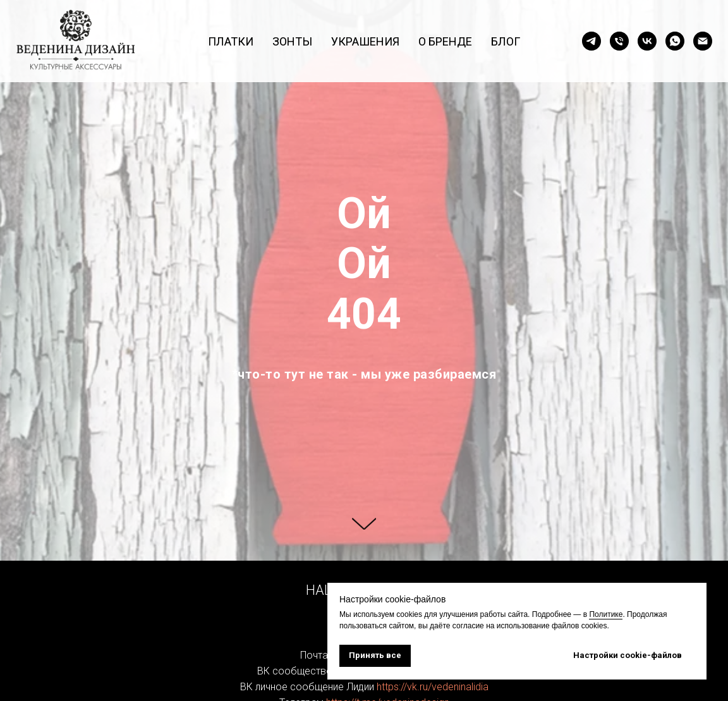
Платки (231, 41)
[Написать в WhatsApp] (675, 41)
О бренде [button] (445, 41)
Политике (606, 614)
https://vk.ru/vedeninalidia (433, 687)
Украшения (365, 41)
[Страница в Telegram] (591, 41)
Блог (506, 41)
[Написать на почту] (703, 41)
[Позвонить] (619, 41)
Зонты (292, 41)
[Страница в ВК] (647, 41)
